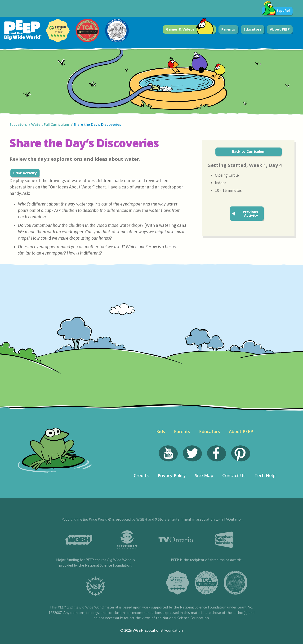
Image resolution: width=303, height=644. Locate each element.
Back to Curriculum (249, 151)
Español (276, 11)
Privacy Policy (172, 475)
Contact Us (234, 475)
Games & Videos (190, 29)
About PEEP (280, 29)
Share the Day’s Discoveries (98, 124)
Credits (141, 475)
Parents (228, 29)
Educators (253, 29)
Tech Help (265, 475)
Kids (161, 431)
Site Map (204, 475)
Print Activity (25, 173)
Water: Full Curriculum (50, 124)
